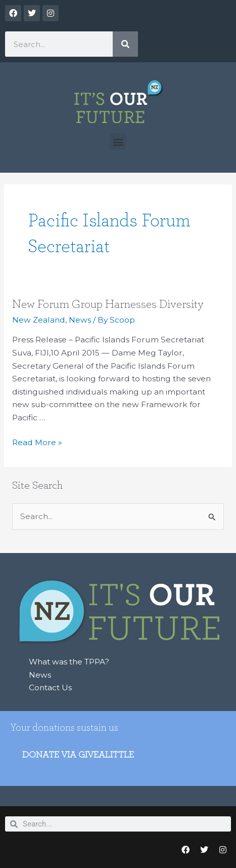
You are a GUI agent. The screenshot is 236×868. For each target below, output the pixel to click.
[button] (118, 142)
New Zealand (39, 320)
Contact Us (50, 687)
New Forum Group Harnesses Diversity (108, 304)
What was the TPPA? (69, 662)
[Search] (125, 44)
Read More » (37, 442)
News (80, 320)
